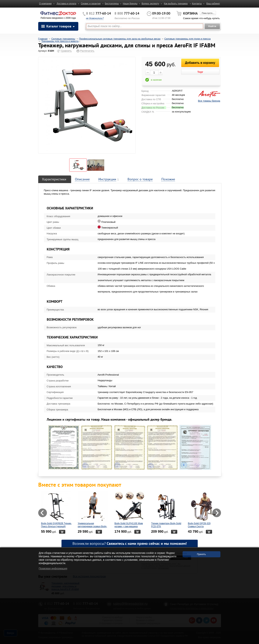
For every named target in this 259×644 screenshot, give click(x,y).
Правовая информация (53, 568)
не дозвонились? (95, 18)
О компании (45, 4)
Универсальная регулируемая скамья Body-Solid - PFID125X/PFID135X (92, 526)
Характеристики (54, 179)
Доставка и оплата (67, 4)
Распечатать (87, 51)
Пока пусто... (208, 13)
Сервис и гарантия (91, 4)
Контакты (197, 4)
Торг (200, 72)
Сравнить (66, 51)
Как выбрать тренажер (176, 4)
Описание (82, 179)
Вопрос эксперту (150, 4)
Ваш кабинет (213, 4)
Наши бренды (130, 4)
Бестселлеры (112, 4)
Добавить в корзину (200, 63)
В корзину (62, 532)
